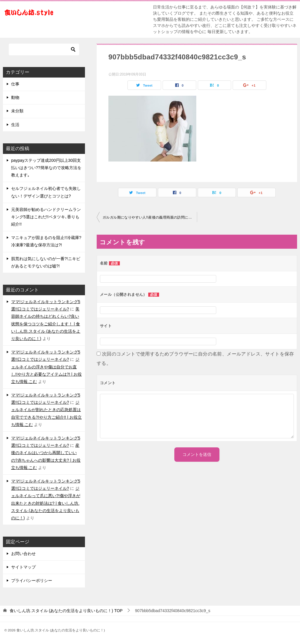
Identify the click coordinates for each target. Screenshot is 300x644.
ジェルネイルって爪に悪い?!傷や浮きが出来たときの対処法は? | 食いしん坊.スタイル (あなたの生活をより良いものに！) (46, 503)
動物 (15, 97)
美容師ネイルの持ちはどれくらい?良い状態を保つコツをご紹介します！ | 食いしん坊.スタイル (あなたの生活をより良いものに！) (46, 324)
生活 (15, 125)
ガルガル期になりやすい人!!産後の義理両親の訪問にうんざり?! (150, 217)
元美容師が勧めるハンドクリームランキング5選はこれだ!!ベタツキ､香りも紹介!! (46, 217)
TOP (66, 611)
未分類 (17, 111)
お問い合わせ (23, 554)
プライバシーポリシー (32, 581)
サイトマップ (23, 567)
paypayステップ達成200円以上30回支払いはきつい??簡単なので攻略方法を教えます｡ (46, 168)
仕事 (15, 84)
